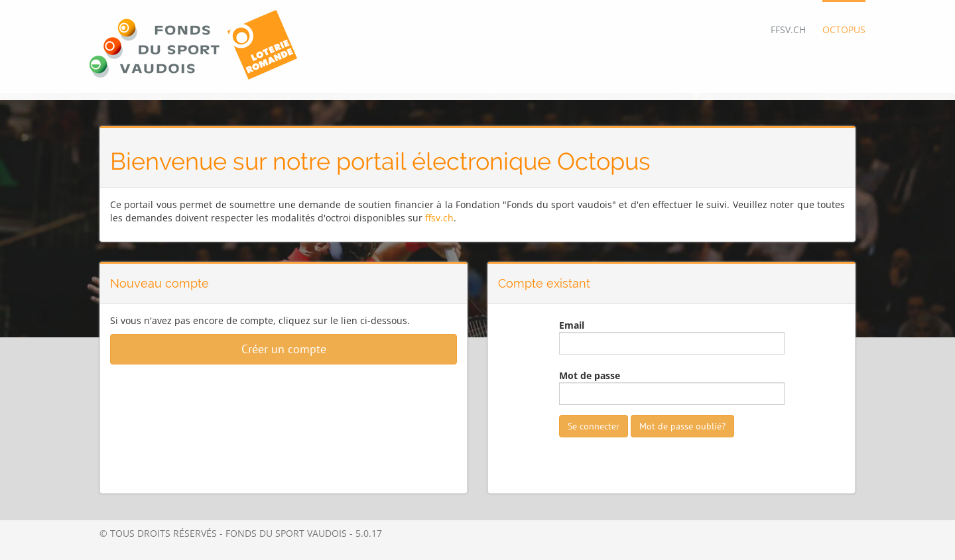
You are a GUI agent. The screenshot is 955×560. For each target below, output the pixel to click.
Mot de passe (590, 375)
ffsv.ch (439, 218)
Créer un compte (284, 349)
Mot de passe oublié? (682, 426)
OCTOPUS (844, 29)
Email (572, 325)
